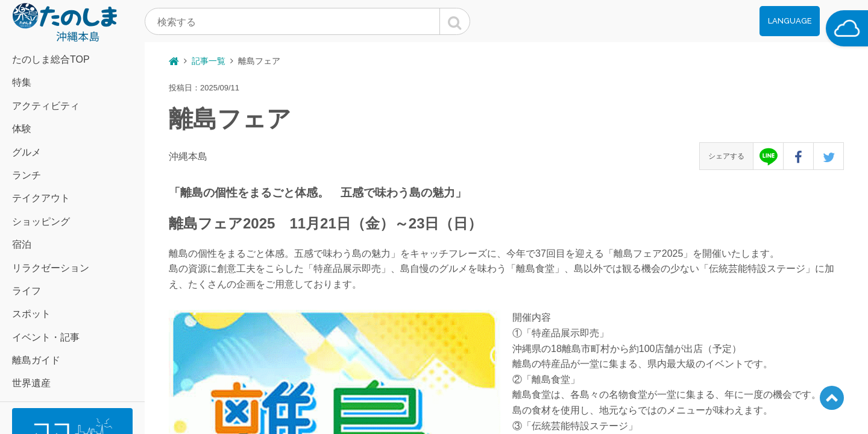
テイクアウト (41, 198)
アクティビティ (46, 106)
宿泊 (22, 244)
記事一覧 (209, 61)
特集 (22, 82)
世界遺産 (31, 383)
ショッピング (41, 222)
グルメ (27, 152)
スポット (31, 314)
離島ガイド (36, 360)
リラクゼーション (51, 268)
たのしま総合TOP (51, 59)
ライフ (27, 291)
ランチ (27, 175)
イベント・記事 (46, 337)
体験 (22, 129)
